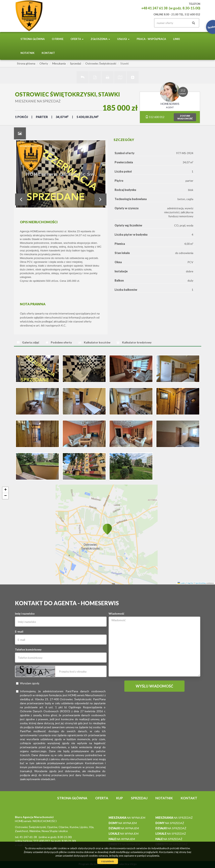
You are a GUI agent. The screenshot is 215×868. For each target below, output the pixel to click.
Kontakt (48, 53)
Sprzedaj (139, 798)
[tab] (20, 133)
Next (100, 199)
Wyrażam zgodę (28, 683)
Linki (177, 39)
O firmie (58, 39)
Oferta (102, 798)
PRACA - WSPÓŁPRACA (151, 39)
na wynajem (127, 818)
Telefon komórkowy (28, 649)
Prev (21, 199)
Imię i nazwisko (25, 614)
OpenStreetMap (201, 583)
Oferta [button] (77, 39)
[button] (107, 529)
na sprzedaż (174, 818)
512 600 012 (155, 117)
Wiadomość (116, 614)
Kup (120, 798)
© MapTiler (190, 583)
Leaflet (181, 583)
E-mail (19, 631)
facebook (144, 23)
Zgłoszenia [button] (100, 39)
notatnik (27, 53)
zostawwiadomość (185, 117)
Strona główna (33, 39)
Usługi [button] (123, 39)
